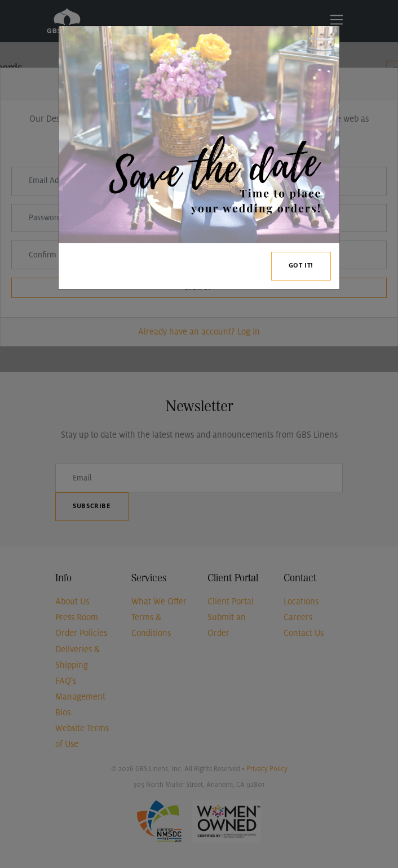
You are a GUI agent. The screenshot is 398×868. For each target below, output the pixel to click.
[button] (80, 134)
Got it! (301, 266)
